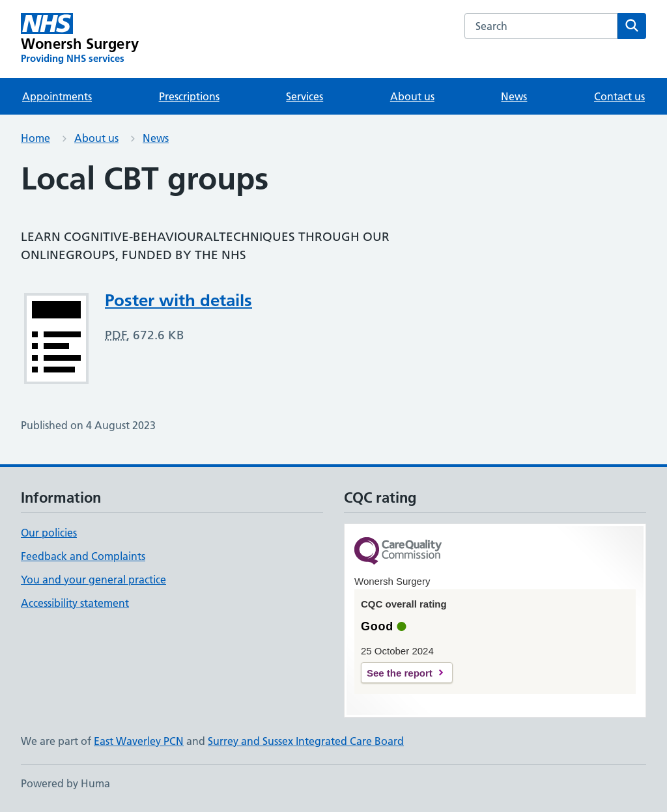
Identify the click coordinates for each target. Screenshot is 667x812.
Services (305, 96)
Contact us (619, 96)
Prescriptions (189, 96)
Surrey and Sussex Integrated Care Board (306, 741)
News (514, 96)
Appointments (57, 96)
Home (35, 138)
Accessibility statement (75, 603)
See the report (400, 673)
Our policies (49, 533)
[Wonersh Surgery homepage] (80, 39)
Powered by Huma (65, 783)
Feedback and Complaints (83, 556)
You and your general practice (93, 580)
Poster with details (178, 300)
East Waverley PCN (139, 741)
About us (412, 96)
